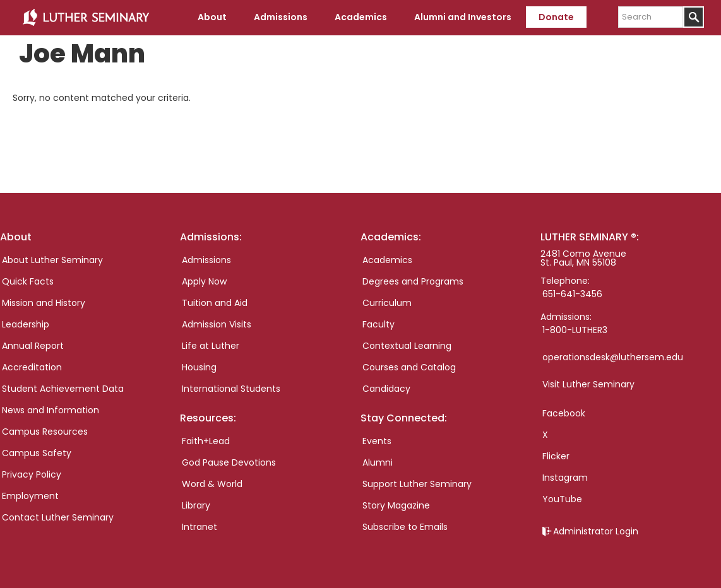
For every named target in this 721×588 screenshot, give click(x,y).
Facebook (564, 413)
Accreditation (32, 367)
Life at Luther (211, 346)
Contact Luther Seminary (58, 517)
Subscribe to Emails (405, 527)
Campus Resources (45, 432)
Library (196, 505)
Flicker (556, 456)
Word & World (212, 484)
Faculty (378, 324)
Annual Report (33, 346)
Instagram (565, 478)
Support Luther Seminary (417, 484)
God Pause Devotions (229, 462)
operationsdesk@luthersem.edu (613, 357)
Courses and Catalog (409, 367)
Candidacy (386, 389)
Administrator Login (596, 531)
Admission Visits (217, 324)
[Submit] (694, 17)
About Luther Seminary (52, 260)
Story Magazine (396, 505)
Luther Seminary (86, 18)
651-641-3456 (572, 294)
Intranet (200, 527)
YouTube (562, 499)
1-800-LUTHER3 (575, 330)
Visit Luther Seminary (588, 384)
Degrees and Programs (413, 281)
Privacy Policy (32, 474)
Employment (30, 496)
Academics (387, 260)
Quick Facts (28, 281)
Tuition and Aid (215, 303)
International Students (231, 389)
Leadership (26, 324)
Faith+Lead (206, 441)
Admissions (206, 260)
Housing (199, 367)
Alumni (378, 462)
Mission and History (44, 303)
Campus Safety (37, 453)
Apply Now (204, 281)
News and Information (51, 410)
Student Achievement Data (63, 389)
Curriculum (387, 303)
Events (377, 441)
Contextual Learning (407, 346)
